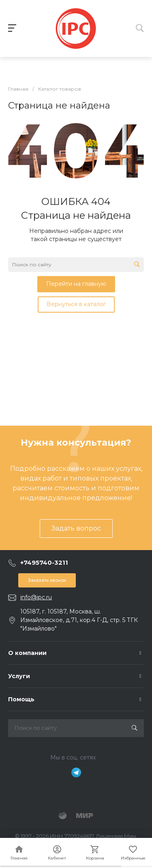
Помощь (21, 699)
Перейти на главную (76, 284)
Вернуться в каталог (76, 304)
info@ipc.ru (36, 597)
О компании (27, 653)
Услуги (19, 676)
